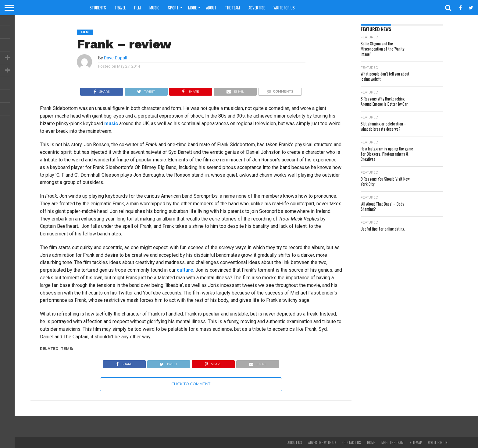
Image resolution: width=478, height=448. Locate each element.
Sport (173, 8)
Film (137, 8)
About (211, 8)
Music (154, 8)
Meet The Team (392, 443)
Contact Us (352, 443)
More (192, 8)
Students (98, 8)
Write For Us (284, 8)
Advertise (257, 8)
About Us (295, 443)
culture (185, 270)
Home (371, 443)
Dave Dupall (115, 58)
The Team (232, 8)
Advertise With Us (322, 443)
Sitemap (416, 443)
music (111, 123)
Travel (120, 8)
